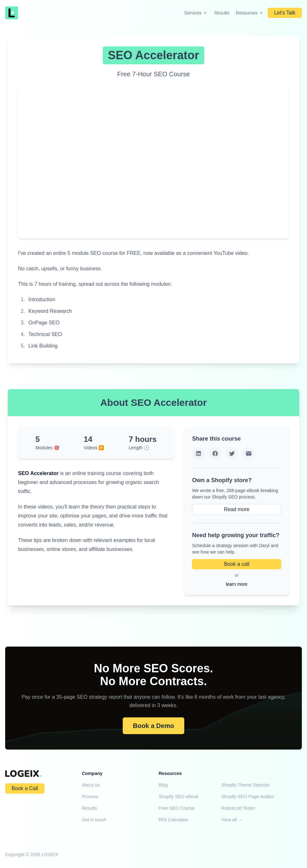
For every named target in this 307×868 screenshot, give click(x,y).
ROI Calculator (174, 820)
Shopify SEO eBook (179, 797)
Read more (237, 509)
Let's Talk (285, 13)
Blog (163, 785)
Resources (250, 13)
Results (222, 13)
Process (90, 797)
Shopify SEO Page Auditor (248, 797)
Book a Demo (154, 726)
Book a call (236, 564)
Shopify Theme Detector (246, 785)
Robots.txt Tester (238, 808)
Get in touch (94, 820)
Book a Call (25, 788)
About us (91, 785)
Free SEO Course (177, 808)
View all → (232, 820)
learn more (237, 584)
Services (196, 13)
